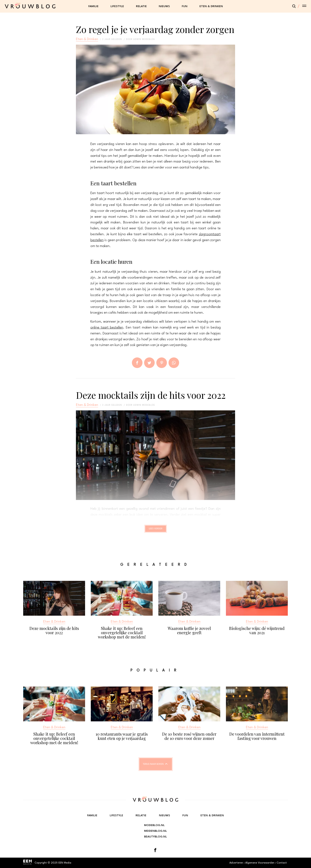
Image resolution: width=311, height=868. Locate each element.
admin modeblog (144, 39)
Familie (93, 6)
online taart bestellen (107, 328)
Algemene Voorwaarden (260, 863)
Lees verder (156, 531)
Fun (185, 6)
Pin (162, 363)
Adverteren (236, 863)
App (174, 363)
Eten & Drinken (211, 6)
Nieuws (164, 6)
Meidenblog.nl (155, 831)
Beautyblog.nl (155, 837)
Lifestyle (117, 6)
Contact (282, 863)
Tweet (149, 363)
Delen (137, 363)
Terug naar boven (153, 768)
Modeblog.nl (154, 825)
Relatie (141, 6)
